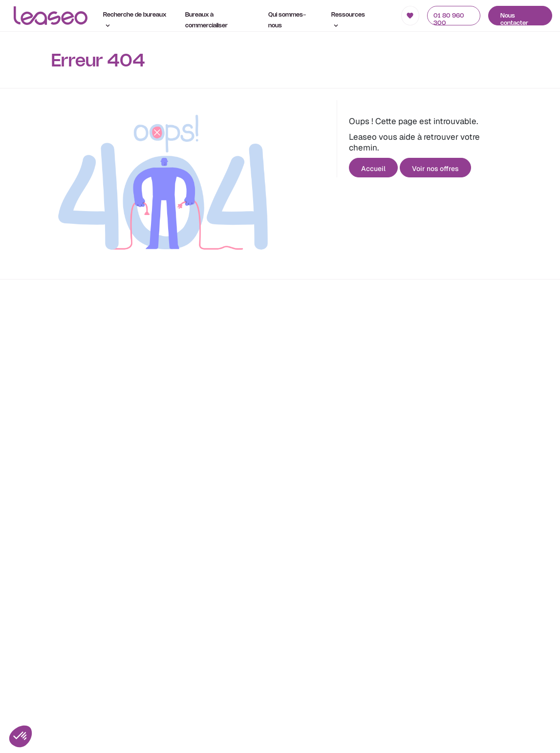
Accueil (373, 169)
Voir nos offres (435, 169)
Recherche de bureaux (135, 20)
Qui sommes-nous (287, 20)
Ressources (348, 20)
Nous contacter (514, 19)
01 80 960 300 (449, 19)
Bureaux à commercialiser (206, 20)
